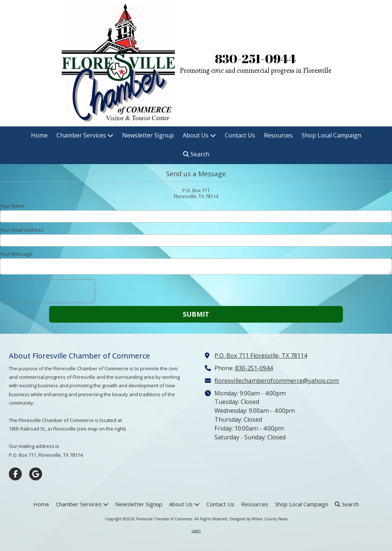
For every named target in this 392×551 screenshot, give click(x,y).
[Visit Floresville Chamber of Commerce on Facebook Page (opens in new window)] (15, 474)
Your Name (12, 206)
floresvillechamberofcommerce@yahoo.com (277, 381)
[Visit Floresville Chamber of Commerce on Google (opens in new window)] (36, 474)
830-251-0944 (255, 59)
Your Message (16, 254)
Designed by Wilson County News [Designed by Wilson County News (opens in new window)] (259, 519)
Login (196, 531)
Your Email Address (22, 230)
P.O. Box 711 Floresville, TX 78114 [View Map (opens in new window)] (261, 356)
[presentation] (47, 291)
